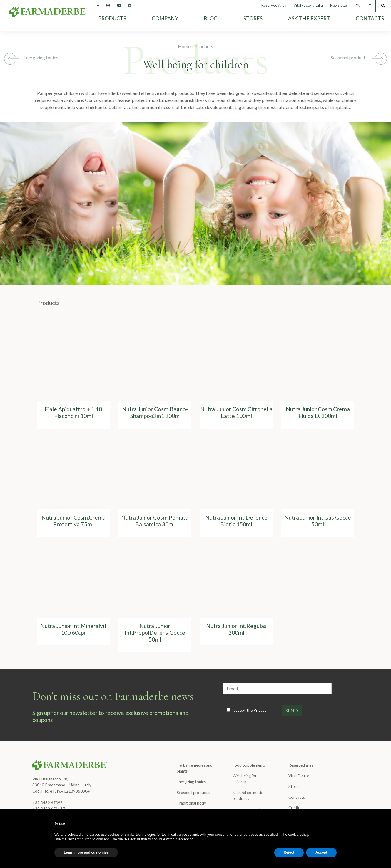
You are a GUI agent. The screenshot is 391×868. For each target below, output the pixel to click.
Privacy (260, 710)
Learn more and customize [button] (86, 852)
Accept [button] (321, 852)
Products (112, 18)
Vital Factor (299, 776)
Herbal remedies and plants (195, 768)
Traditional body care (191, 806)
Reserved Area (274, 5)
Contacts (370, 18)
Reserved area (301, 765)
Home (184, 46)
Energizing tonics (41, 57)
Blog (211, 18)
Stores (253, 18)
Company (165, 18)
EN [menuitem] (358, 6)
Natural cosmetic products (248, 795)
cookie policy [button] (298, 835)
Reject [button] (289, 852)
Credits (295, 808)
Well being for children (245, 779)
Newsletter (339, 5)
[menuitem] (358, 6)
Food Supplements (249, 765)
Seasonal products (349, 57)
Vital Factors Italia (308, 5)
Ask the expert (309, 18)
